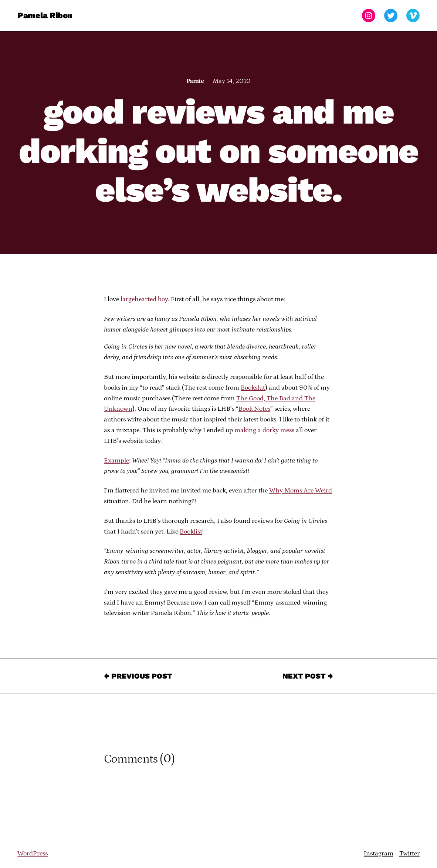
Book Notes (254, 409)
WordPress (33, 854)
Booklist (191, 532)
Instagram (379, 854)
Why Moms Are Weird (301, 491)
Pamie (195, 81)
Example (116, 461)
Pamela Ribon (45, 15)
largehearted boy (144, 299)
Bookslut (253, 388)
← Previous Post (138, 676)
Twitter (409, 854)
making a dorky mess (264, 430)
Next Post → (308, 676)
